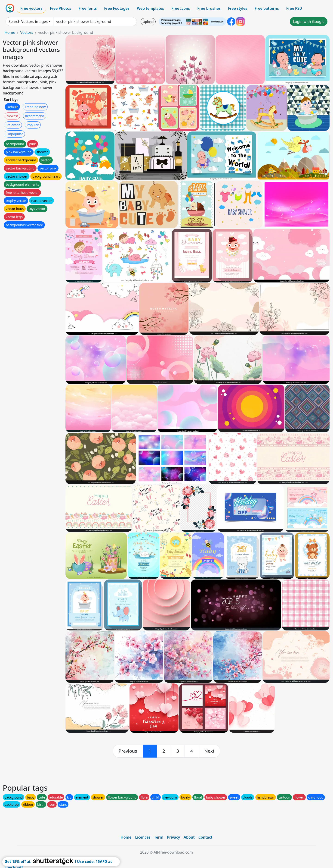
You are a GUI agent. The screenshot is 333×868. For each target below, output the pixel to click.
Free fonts (88, 8)
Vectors (27, 32)
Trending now (35, 107)
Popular (33, 125)
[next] (210, 751)
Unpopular (15, 134)
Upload (148, 22)
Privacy (173, 837)
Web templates (150, 8)
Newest (12, 116)
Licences (143, 837)
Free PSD (294, 8)
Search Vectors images (28, 22)
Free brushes (209, 8)
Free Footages (117, 8)
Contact (205, 837)
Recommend (35, 116)
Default (12, 107)
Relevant (13, 125)
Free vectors (31, 8)
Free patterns (267, 8)
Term (159, 837)
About (189, 837)
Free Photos (60, 8)
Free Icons (181, 8)
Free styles (238, 8)
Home (10, 32)
